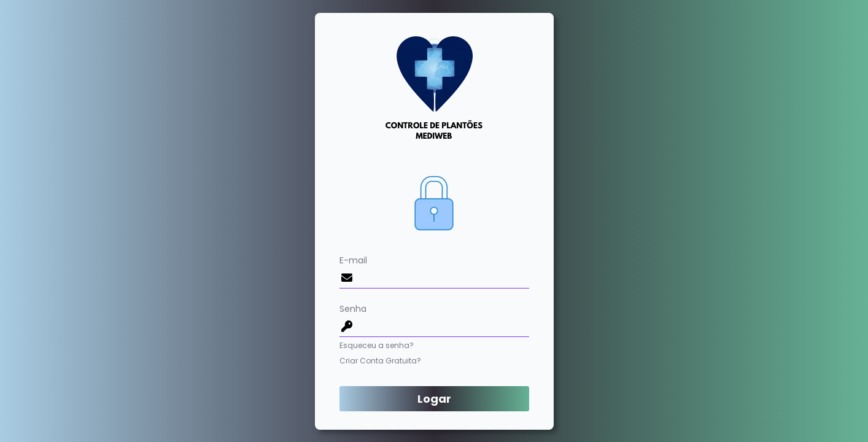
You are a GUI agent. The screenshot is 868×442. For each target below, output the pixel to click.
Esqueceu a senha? (377, 345)
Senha (434, 320)
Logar (434, 399)
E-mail (434, 271)
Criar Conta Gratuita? (380, 361)
